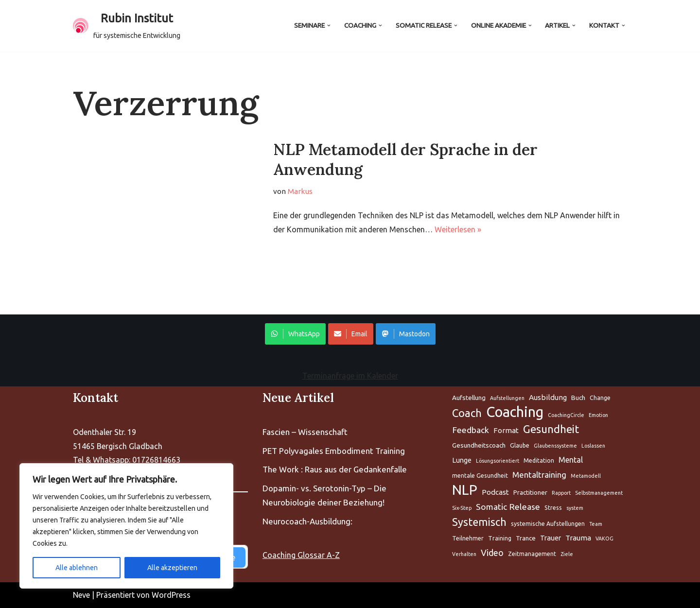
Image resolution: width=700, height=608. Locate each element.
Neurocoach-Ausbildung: (307, 521)
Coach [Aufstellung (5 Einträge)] (467, 413)
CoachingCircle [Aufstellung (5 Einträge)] (566, 415)
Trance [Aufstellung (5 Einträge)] (526, 538)
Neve (81, 595)
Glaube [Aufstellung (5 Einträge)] (520, 445)
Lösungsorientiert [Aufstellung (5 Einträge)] (498, 461)
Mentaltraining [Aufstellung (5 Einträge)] (539, 475)
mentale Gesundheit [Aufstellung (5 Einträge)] (480, 476)
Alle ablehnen (77, 568)
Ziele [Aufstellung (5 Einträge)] (567, 554)
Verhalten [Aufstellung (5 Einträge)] (464, 554)
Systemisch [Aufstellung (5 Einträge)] (479, 522)
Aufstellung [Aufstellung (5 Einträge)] (469, 398)
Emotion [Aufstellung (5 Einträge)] (598, 415)
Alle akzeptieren (172, 568)
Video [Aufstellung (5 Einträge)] (492, 553)
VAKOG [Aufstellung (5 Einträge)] (604, 539)
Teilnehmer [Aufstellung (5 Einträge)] (468, 538)
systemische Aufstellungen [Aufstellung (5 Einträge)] (548, 524)
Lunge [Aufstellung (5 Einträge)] (462, 460)
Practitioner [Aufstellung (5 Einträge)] (530, 492)
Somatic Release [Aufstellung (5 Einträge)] (508, 507)
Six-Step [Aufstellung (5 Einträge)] (462, 508)
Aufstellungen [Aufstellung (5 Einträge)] (507, 398)
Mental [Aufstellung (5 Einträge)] (571, 460)
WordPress (171, 595)
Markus (300, 191)
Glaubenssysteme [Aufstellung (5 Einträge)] (555, 446)
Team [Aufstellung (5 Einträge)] (596, 524)
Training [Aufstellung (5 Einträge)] (500, 538)
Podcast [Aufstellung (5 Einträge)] (495, 492)
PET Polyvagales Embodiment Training (334, 451)
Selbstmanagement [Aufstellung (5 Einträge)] (599, 493)
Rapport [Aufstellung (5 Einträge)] (561, 493)
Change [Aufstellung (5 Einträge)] (600, 398)
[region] (126, 526)
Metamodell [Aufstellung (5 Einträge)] (586, 476)
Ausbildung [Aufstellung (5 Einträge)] (548, 397)
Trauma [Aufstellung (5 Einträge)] (578, 538)
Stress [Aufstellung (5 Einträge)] (553, 508)
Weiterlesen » (458, 229)
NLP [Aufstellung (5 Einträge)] (465, 490)
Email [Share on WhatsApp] (351, 334)
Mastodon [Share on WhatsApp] (406, 334)
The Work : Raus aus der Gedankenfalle (335, 469)
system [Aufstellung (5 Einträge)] (575, 508)
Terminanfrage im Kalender (350, 376)
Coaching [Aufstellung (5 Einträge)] (515, 412)
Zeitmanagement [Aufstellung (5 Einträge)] (532, 554)
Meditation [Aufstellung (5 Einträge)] (539, 460)
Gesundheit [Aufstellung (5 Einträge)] (551, 429)
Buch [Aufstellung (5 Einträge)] (578, 398)
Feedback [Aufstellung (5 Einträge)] (471, 430)
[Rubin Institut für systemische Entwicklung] (127, 26)
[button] (329, 26)
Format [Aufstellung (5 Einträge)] (506, 430)
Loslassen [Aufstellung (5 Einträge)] (593, 446)
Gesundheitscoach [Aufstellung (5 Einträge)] (479, 445)
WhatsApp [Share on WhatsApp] (295, 334)
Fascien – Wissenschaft (305, 432)
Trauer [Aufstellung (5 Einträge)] (551, 538)
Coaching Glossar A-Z (301, 555)
